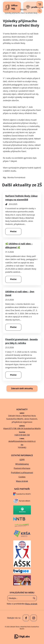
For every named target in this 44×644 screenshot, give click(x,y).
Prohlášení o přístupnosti (22, 473)
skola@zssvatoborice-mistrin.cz (22, 441)
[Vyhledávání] (40, 11)
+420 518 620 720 (22, 435)
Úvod (7, 9)
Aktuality (23, 9)
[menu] (40, 4)
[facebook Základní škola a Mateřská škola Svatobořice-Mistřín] (25, 618)
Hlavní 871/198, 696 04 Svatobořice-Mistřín (22, 428)
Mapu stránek (31, 604)
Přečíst (13, 231)
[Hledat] (34, 598)
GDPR (22, 460)
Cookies (22, 477)
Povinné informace (22, 468)
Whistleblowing (22, 464)
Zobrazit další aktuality (22, 388)
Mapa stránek (22, 481)
